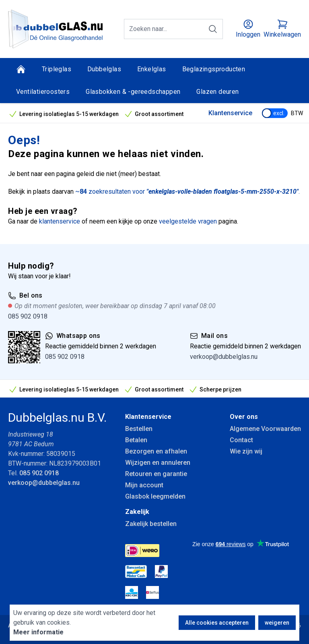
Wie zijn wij (246, 451)
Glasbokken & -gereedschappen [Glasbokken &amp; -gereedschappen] (133, 92)
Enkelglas (152, 69)
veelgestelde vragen (188, 221)
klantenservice (60, 221)
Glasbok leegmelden (155, 496)
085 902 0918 (28, 316)
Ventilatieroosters (43, 92)
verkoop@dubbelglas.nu (224, 357)
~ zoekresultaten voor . (187, 192)
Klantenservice (230, 113)
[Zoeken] (213, 29)
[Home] (21, 69)
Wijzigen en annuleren (158, 463)
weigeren (277, 623)
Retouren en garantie (156, 474)
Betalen (136, 440)
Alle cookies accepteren (217, 623)
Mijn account (144, 485)
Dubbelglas (104, 69)
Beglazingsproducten (214, 69)
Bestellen (139, 429)
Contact (241, 440)
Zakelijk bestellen (151, 524)
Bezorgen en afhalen (156, 451)
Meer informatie (38, 632)
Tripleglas (57, 69)
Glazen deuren (217, 92)
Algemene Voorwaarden (265, 429)
